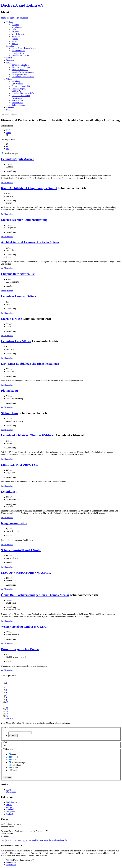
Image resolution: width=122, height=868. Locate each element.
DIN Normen (17, 84)
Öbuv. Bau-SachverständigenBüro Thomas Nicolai (35, 595)
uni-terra (10, 807)
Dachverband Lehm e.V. (23, 5)
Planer (13, 754)
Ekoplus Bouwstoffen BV (18, 274)
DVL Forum (11, 802)
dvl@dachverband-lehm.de (32, 840)
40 (7, 146)
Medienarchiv (17, 100)
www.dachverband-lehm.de (55, 840)
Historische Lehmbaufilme (23, 77)
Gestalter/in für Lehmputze (23, 72)
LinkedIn (10, 814)
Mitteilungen (17, 27)
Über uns (15, 25)
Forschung (16, 81)
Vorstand (15, 41)
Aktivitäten (16, 36)
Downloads (11, 792)
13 (7, 709)
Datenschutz (11, 862)
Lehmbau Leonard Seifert (19, 296)
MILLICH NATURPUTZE (19, 465)
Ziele (14, 29)
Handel (13, 760)
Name (9, 133)
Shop (8, 790)
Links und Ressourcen (21, 96)
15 (7, 714)
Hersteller (14, 757)
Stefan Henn (9, 413)
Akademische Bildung (21, 67)
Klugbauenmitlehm (14, 523)
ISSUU (9, 805)
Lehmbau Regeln (19, 88)
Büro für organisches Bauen (20, 649)
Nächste (10, 718)
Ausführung (15, 768)
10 (7, 702)
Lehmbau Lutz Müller (16, 341)
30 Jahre (15, 32)
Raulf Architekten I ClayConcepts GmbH (29, 188)
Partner (15, 44)
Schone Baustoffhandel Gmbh (21, 550)
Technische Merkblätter (21, 86)
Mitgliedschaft (18, 34)
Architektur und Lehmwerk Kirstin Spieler (30, 242)
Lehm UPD (16, 91)
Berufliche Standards (20, 65)
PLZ (8, 130)
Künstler (14, 770)
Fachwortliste (17, 103)
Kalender (10, 107)
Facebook (10, 809)
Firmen (9, 58)
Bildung (10, 62)
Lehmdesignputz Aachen (18, 159)
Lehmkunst (9, 492)
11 (7, 704)
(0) (11, 840)
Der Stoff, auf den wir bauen (24, 48)
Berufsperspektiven (20, 74)
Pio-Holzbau (9, 391)
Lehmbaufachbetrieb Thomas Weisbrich (28, 435)
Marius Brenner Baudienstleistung (24, 220)
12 (7, 707)
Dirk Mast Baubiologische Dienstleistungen (30, 364)
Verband (10, 22)
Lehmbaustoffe (18, 53)
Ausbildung (15, 765)
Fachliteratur (17, 98)
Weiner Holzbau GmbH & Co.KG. (24, 627)
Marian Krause (11, 319)
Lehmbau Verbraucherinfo (23, 93)
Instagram (11, 812)
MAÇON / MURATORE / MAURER (26, 573)
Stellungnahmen (18, 105)
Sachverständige (17, 762)
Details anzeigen (10, 153)
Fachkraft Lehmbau (20, 70)
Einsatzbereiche (18, 51)
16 (7, 716)
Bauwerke (11, 60)
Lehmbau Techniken (20, 55)
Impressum (11, 865)
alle (8, 149)
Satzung (15, 39)
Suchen (13, 736)
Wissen (9, 79)
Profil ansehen (7, 183)
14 (7, 711)
